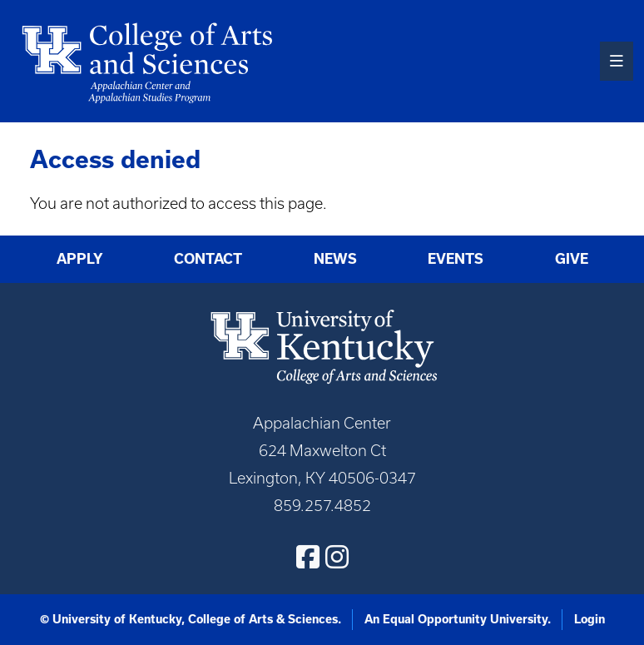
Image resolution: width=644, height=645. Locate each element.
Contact (208, 259)
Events (456, 259)
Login (590, 619)
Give (572, 259)
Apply (80, 259)
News (335, 259)
